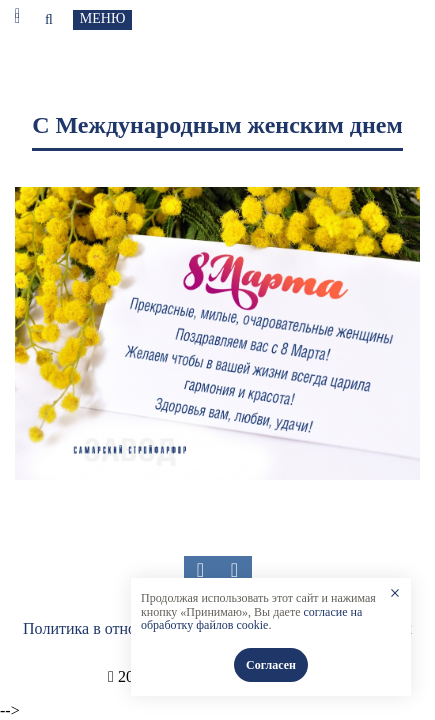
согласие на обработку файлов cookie (251, 619)
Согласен (271, 665)
